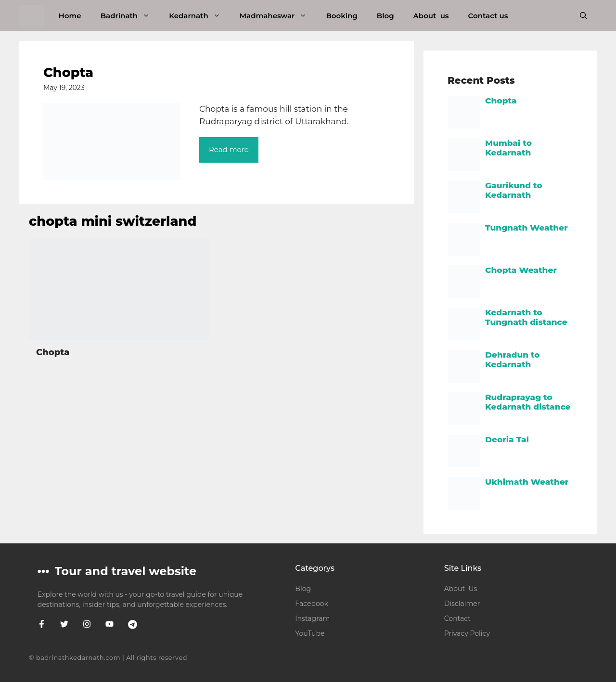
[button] (584, 16)
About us (431, 16)
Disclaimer (462, 604)
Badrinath (130, 16)
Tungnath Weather (526, 228)
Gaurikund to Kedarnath (514, 190)
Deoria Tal (507, 439)
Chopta (68, 72)
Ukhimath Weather (527, 482)
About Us (461, 589)
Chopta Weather (521, 270)
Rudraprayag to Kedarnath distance (528, 402)
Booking (341, 16)
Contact (457, 618)
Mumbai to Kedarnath (508, 148)
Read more (229, 149)
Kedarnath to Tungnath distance (526, 317)
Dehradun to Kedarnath (513, 360)
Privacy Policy (467, 633)
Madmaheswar (278, 16)
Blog (385, 16)
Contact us (488, 16)
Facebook (311, 604)
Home (70, 16)
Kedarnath (199, 16)
